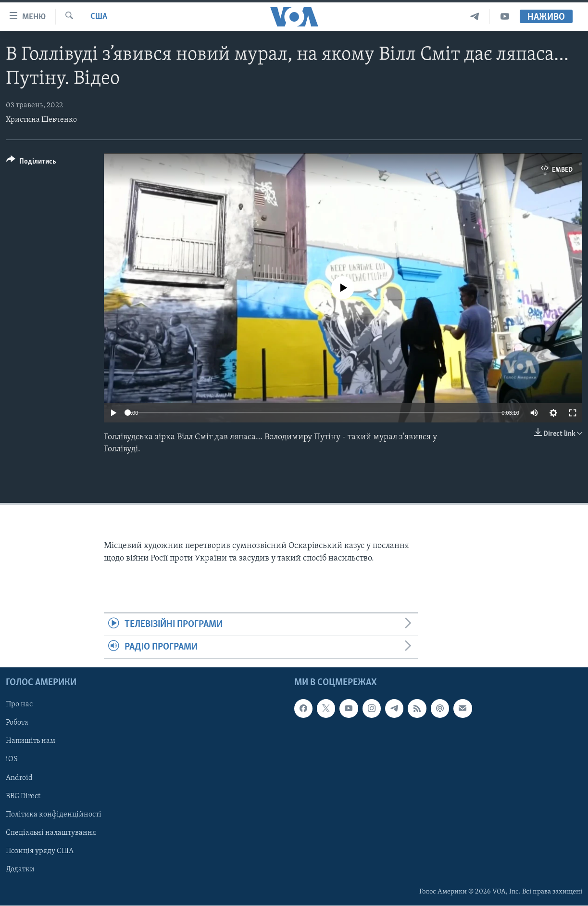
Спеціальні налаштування (51, 833)
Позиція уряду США (40, 851)
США (99, 17)
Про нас (19, 705)
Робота (17, 723)
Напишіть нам (31, 741)
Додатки (20, 869)
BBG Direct (23, 796)
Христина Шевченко (41, 120)
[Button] (31, 163)
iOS (12, 760)
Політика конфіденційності (54, 815)
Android (19, 778)
